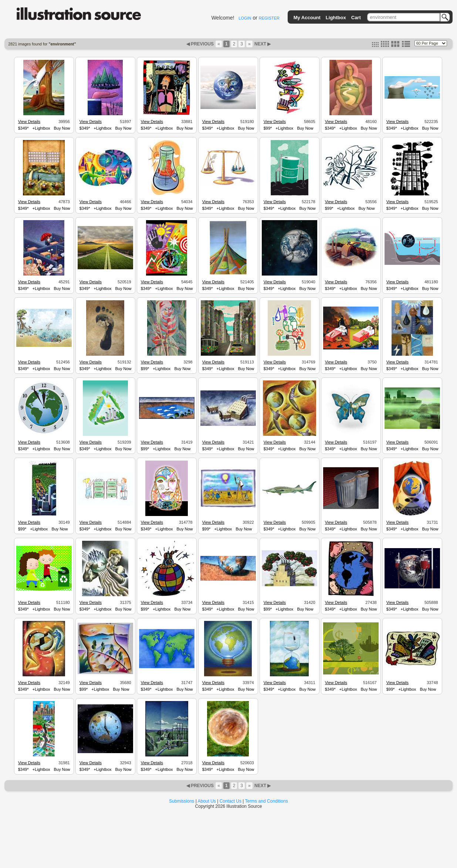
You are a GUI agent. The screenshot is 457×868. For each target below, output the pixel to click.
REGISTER (269, 18)
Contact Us (231, 801)
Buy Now (62, 128)
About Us (207, 801)
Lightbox (336, 18)
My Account (307, 18)
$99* (268, 128)
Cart (356, 18)
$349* (23, 128)
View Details (29, 122)
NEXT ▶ (262, 44)
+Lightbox (41, 128)
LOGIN (245, 18)
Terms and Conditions (267, 801)
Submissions (182, 801)
